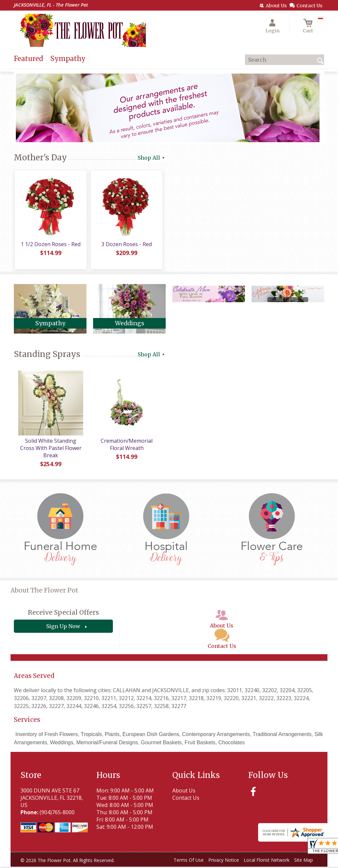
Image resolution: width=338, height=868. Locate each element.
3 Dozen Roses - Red (126, 245)
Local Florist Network (267, 861)
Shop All (152, 158)
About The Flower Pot (44, 591)
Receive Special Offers (63, 614)
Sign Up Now (63, 627)
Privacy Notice (224, 861)
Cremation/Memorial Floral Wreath (126, 445)
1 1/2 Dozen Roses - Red (50, 245)
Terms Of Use (189, 861)
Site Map (304, 861)
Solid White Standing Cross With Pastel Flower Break (50, 449)
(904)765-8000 (57, 813)
